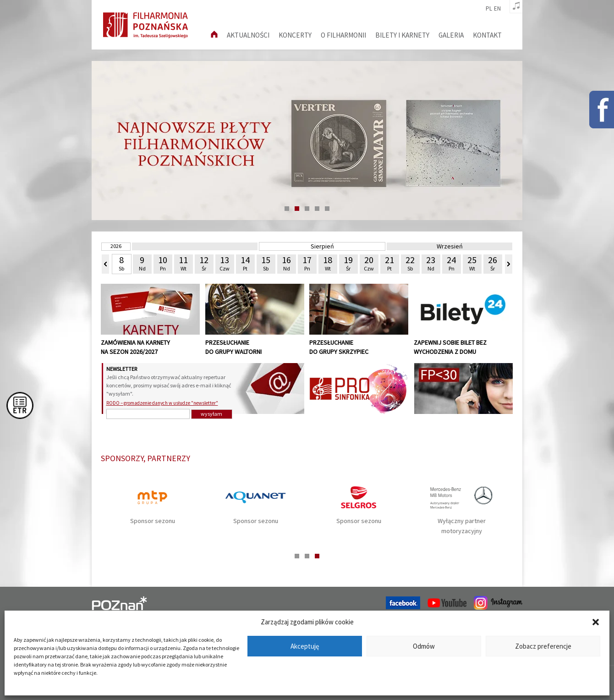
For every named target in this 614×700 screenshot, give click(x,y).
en (497, 9)
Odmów (424, 646)
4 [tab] (317, 209)
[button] (596, 622)
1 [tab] (287, 209)
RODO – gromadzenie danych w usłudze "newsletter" (162, 403)
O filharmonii (343, 35)
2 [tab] (297, 209)
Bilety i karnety (402, 35)
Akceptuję (305, 646)
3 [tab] (307, 209)
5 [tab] (327, 209)
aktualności (248, 35)
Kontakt (487, 35)
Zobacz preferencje (543, 646)
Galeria (451, 35)
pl (489, 9)
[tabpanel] (307, 141)
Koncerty (295, 35)
